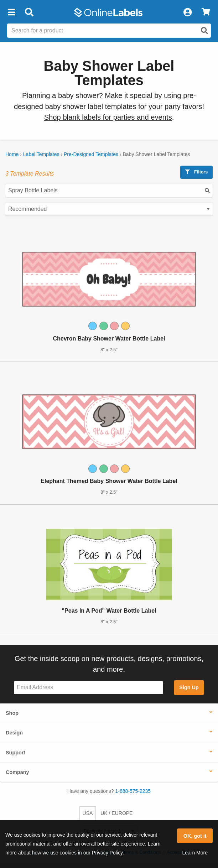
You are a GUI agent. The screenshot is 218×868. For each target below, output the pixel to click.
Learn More (195, 853)
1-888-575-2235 (133, 791)
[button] (11, 12)
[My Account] (187, 12)
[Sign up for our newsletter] (89, 688)
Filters (196, 172)
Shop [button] (12, 713)
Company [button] (17, 772)
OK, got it (195, 836)
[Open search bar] (29, 12)
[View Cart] (206, 12)
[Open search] (204, 31)
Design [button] (14, 733)
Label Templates (41, 154)
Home (12, 154)
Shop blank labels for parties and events (108, 117)
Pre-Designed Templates (91, 154)
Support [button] (15, 753)
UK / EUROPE (116, 813)
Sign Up (189, 687)
